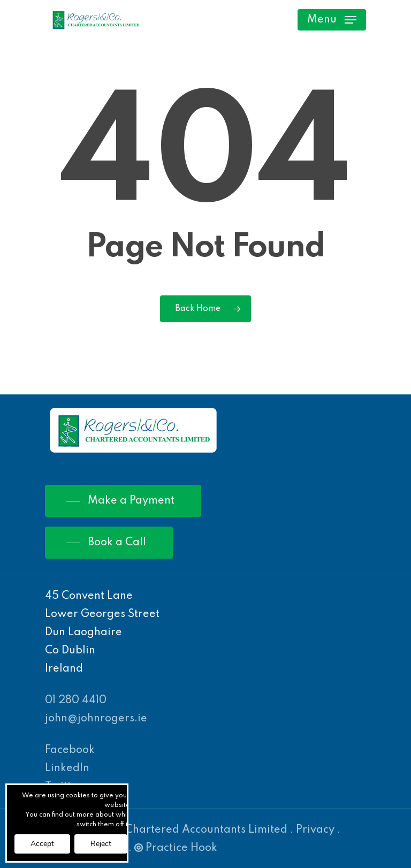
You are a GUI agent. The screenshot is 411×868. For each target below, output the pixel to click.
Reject (101, 844)
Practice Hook (176, 848)
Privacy (315, 830)
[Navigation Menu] (332, 20)
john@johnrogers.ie (96, 719)
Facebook (70, 750)
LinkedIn (67, 768)
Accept (42, 844)
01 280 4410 (76, 701)
